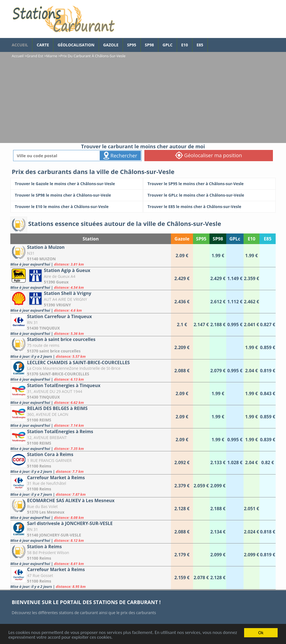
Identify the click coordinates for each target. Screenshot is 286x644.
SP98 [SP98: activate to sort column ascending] (218, 239)
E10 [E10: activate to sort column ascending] (252, 239)
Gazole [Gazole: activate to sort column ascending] (182, 239)
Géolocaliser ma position (209, 155)
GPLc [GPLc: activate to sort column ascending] (235, 239)
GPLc (168, 45)
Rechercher (120, 156)
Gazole (111, 45)
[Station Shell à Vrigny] (91, 301)
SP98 (150, 45)
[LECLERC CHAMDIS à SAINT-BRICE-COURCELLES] (91, 371)
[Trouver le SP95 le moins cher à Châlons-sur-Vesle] (209, 184)
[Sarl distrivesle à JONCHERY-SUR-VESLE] (91, 532)
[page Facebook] (212, 42)
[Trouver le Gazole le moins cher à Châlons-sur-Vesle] (77, 184)
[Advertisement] (143, 101)
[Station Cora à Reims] (91, 463)
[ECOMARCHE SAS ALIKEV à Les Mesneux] (91, 509)
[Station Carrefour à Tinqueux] (91, 325)
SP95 (132, 45)
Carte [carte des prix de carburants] (43, 45)
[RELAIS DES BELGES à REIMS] (91, 417)
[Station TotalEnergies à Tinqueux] (91, 394)
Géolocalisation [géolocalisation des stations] (76, 45)
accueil (20, 45)
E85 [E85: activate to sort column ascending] (268, 239)
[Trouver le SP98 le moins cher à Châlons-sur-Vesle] (77, 195)
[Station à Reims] (91, 555)
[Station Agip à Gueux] (91, 279)
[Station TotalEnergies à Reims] (91, 440)
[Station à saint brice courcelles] (91, 348)
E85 (200, 45)
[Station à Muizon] (91, 255)
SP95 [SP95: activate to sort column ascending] (201, 239)
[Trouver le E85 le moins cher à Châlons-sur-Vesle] (209, 207)
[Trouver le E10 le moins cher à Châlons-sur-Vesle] (77, 207)
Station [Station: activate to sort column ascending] (91, 239)
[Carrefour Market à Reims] (91, 486)
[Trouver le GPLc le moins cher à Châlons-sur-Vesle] (209, 195)
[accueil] (63, 19)
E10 (185, 45)
